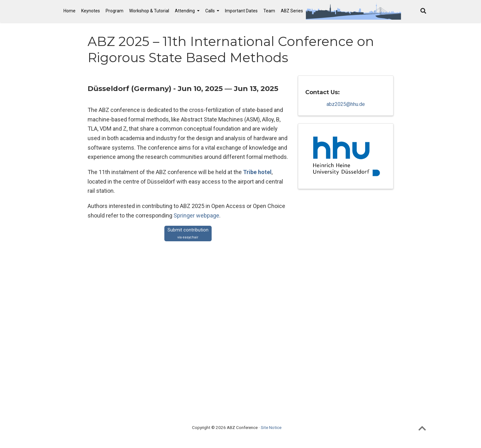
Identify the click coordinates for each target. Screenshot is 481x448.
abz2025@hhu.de (346, 105)
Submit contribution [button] (188, 233)
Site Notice (271, 427)
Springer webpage (196, 215)
